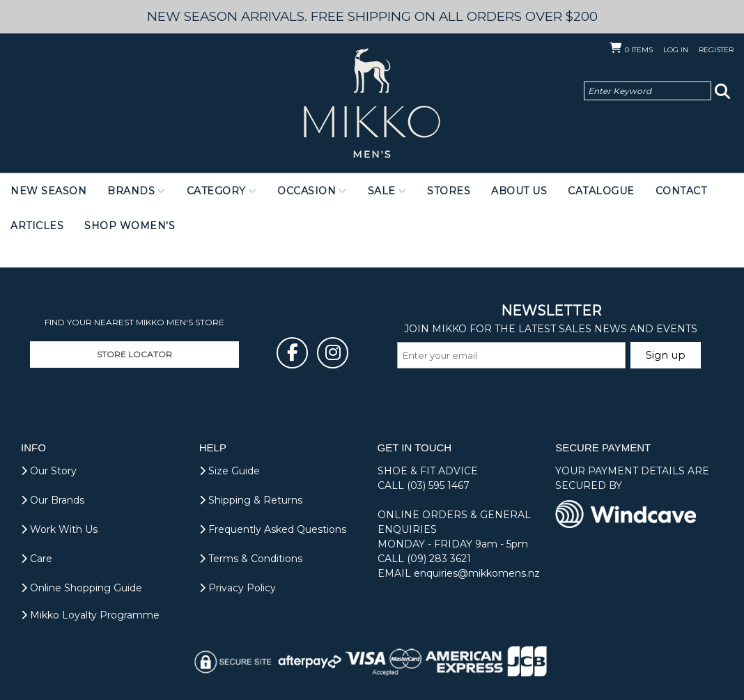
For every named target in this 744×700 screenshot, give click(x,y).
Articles (37, 226)
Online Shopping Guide (82, 588)
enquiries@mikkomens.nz (477, 573)
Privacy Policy (238, 588)
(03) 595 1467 (438, 485)
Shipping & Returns (251, 500)
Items (639, 50)
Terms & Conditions (251, 559)
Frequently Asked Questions (273, 529)
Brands (131, 191)
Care (37, 559)
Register (716, 50)
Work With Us (59, 529)
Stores (449, 191)
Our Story (49, 471)
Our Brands (53, 500)
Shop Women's (130, 226)
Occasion (307, 191)
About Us (519, 191)
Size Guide (230, 471)
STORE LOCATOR (134, 354)
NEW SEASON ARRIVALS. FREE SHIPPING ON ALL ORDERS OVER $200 (372, 16)
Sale (382, 191)
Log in (676, 50)
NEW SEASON (48, 191)
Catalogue (601, 191)
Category (216, 191)
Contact (681, 191)
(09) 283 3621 (439, 559)
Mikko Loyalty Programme (90, 615)
